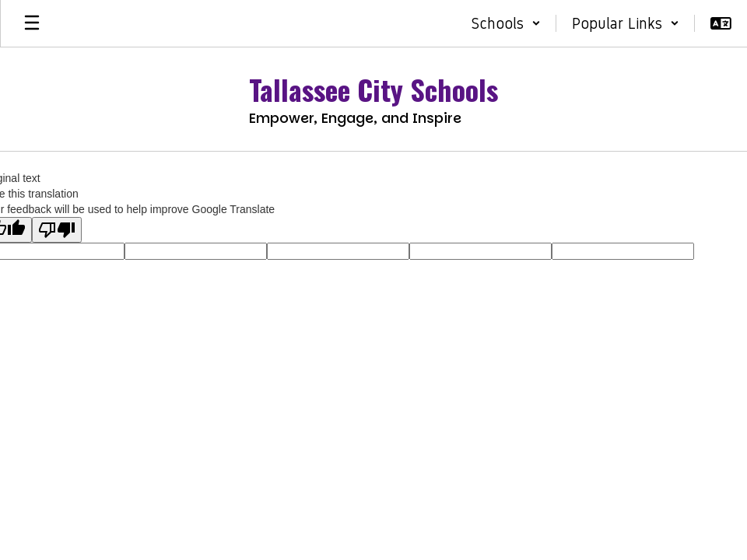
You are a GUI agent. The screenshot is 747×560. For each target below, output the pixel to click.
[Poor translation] (57, 230)
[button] (506, 23)
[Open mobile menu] (32, 23)
